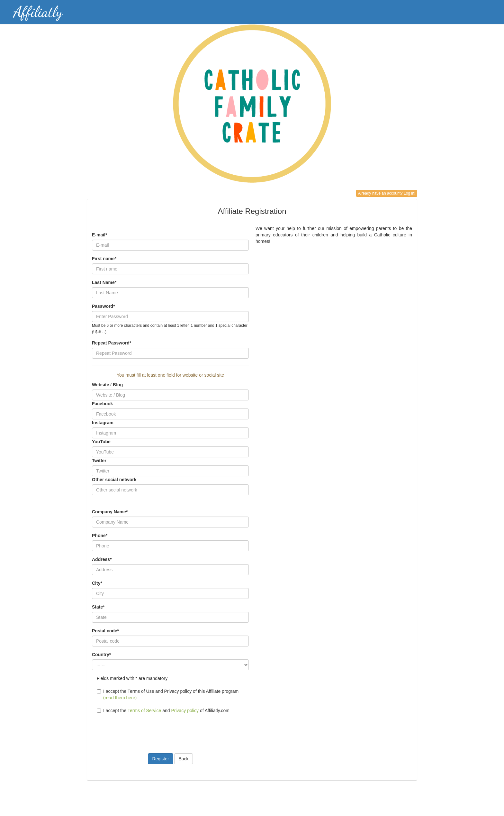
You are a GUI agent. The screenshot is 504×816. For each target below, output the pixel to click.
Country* (101, 655)
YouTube (101, 442)
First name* (104, 259)
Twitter (99, 461)
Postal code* (105, 631)
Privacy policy (185, 711)
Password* (104, 306)
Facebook (102, 404)
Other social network (114, 480)
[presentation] (141, 729)
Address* (102, 559)
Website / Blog (107, 385)
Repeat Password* (112, 343)
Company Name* (110, 512)
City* (97, 583)
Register (160, 759)
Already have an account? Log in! (387, 193)
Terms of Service (144, 711)
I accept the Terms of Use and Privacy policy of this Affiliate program (168, 694)
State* (98, 607)
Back (183, 759)
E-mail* (99, 235)
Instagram (103, 423)
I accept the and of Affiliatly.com (163, 711)
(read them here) (120, 698)
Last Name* (104, 282)
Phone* (100, 536)
